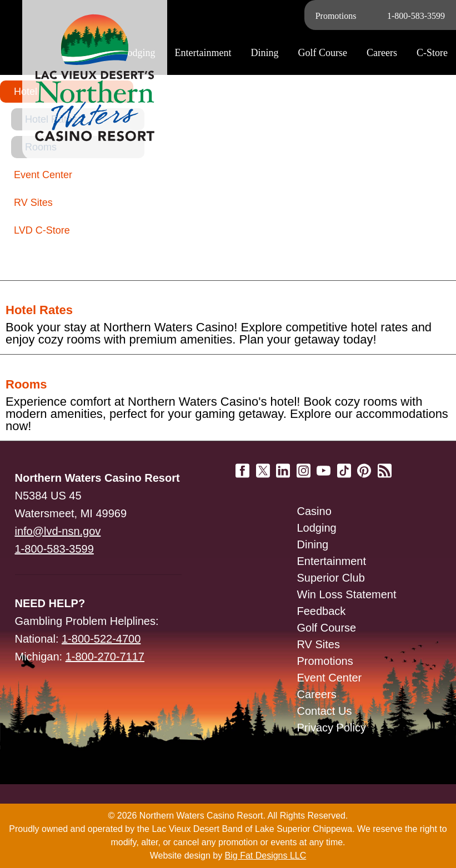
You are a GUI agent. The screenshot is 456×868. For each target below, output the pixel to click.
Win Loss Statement (347, 594)
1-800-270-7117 (105, 657)
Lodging (317, 528)
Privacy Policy (332, 728)
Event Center (43, 175)
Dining (313, 544)
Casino (314, 511)
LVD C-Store (42, 230)
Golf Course (327, 628)
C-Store (432, 53)
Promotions (336, 16)
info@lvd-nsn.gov (58, 531)
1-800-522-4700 (101, 639)
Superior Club (331, 578)
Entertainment (332, 561)
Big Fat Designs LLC (266, 856)
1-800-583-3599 (416, 16)
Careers (382, 53)
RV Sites (33, 203)
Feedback (322, 611)
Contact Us (325, 711)
